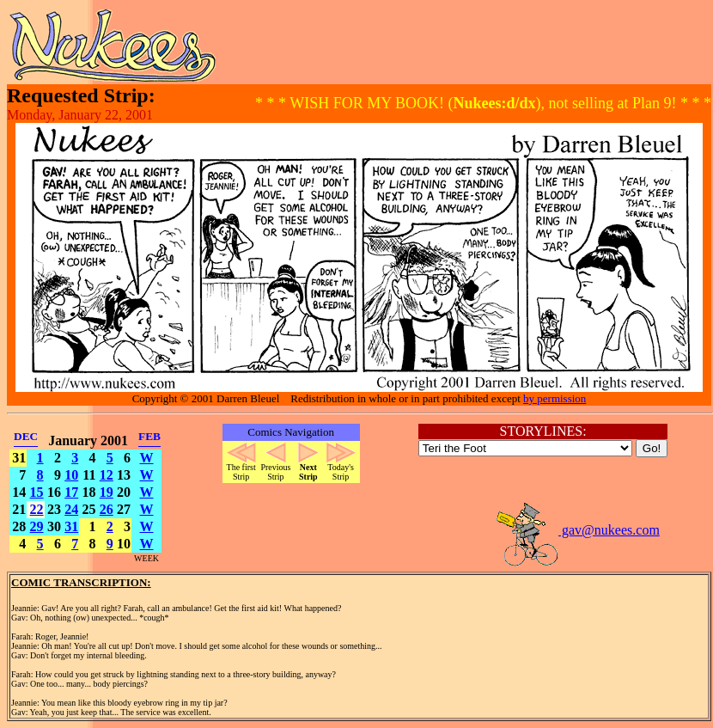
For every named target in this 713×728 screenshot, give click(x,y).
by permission (555, 398)
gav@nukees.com (577, 530)
